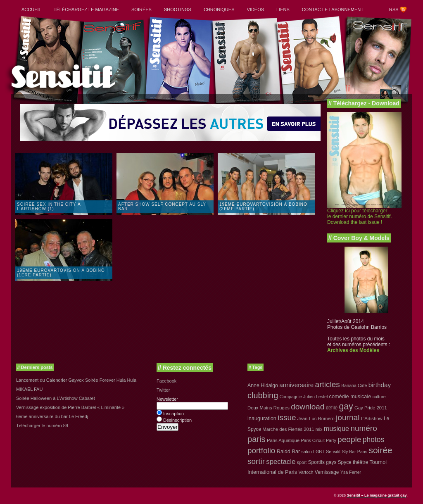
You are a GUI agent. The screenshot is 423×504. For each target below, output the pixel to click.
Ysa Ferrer (351, 472)
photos (373, 440)
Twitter (163, 390)
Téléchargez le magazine (86, 10)
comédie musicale (350, 396)
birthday (380, 385)
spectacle (281, 462)
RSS (394, 10)
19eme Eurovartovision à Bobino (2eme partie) (263, 207)
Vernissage (327, 472)
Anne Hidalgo (263, 385)
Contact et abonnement (333, 10)
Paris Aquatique (283, 440)
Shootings (178, 10)
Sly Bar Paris (354, 452)
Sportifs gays (322, 462)
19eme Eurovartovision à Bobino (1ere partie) (61, 273)
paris (257, 439)
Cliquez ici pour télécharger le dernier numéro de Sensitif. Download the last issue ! (360, 216)
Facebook (166, 381)
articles (328, 384)
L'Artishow (372, 418)
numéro (364, 428)
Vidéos (255, 10)
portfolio (261, 451)
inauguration (262, 418)
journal (348, 417)
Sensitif (333, 452)
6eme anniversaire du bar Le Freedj (52, 416)
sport (302, 462)
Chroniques (219, 10)
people (349, 439)
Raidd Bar (289, 451)
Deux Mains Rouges (269, 408)
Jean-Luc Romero (316, 418)
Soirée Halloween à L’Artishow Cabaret (56, 398)
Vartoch (306, 472)
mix (319, 429)
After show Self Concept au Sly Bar (162, 207)
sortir (256, 461)
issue (287, 417)
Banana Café (354, 385)
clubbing (263, 395)
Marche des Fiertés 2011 (288, 429)
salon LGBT (313, 452)
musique (336, 428)
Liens (283, 10)
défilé (332, 408)
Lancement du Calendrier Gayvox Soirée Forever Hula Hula (76, 380)
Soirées (141, 10)
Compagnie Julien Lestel (304, 397)
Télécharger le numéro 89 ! (43, 426)
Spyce (345, 462)
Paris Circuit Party (319, 440)
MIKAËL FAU (29, 389)
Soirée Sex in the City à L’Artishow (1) (49, 207)
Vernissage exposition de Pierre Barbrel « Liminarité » (70, 407)
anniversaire (296, 385)
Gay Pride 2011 (371, 408)
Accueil (31, 10)
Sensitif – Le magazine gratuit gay (377, 495)
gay (346, 407)
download (308, 407)
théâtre (360, 462)
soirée (380, 450)
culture (379, 397)
